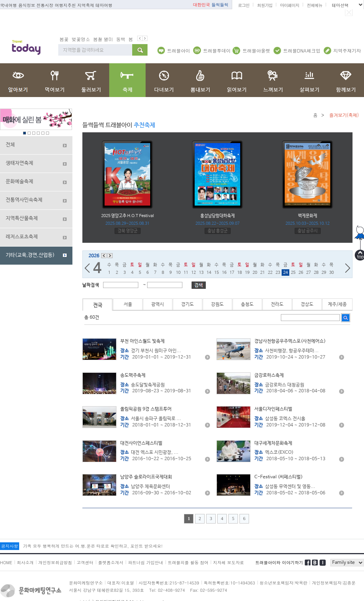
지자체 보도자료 (229, 562)
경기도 (188, 305)
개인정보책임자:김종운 (334, 583)
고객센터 (85, 562)
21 (262, 273)
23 (278, 273)
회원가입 (265, 5)
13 (201, 273)
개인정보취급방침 (55, 562)
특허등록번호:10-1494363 (230, 583)
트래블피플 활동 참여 (188, 562)
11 (186, 273)
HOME (6, 562)
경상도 (307, 305)
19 (247, 273)
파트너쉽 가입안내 (146, 562)
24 (285, 273)
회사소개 (25, 562)
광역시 (158, 305)
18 (239, 273)
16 (224, 273)
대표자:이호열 (121, 583)
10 (178, 273)
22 (270, 273)
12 (193, 273)
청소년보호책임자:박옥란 (284, 583)
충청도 (247, 305)
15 (216, 273)
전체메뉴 (315, 5)
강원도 (217, 305)
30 (331, 273)
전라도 (277, 305)
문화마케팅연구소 (86, 583)
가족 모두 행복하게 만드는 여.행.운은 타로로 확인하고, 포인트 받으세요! (93, 546)
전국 (98, 305)
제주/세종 (337, 305)
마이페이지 (290, 5)
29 (324, 273)
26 (301, 273)
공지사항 (10, 546)
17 (232, 273)
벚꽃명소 (81, 39)
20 (255, 273)
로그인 (244, 5)
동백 (121, 39)
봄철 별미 (103, 39)
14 (209, 273)
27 (308, 273)
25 (293, 273)
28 (316, 273)
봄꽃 (64, 39)
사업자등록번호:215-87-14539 (169, 583)
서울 (128, 305)
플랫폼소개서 (111, 562)
